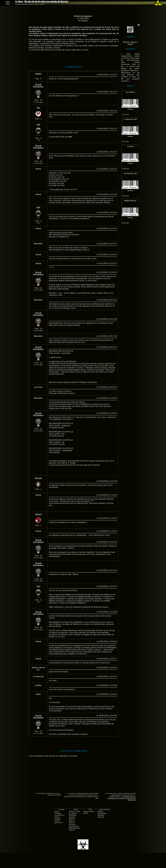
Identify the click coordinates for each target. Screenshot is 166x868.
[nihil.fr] (100, 811)
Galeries (58, 819)
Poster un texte (75, 811)
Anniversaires (74, 826)
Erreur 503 (59, 823)
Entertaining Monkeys (102, 814)
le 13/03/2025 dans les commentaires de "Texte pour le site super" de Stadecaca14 (122, 798)
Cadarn (38, 74)
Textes (76, 810)
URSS (86, 813)
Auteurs (72, 830)
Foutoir (57, 821)
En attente (73, 813)
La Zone (42, 2)
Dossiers (72, 817)
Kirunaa (38, 478)
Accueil (61, 810)
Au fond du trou (130, 173)
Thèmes (126, 42)
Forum (57, 817)
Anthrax (85, 20)
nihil (38, 125)
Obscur (134, 42)
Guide (57, 811)
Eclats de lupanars (83, 16)
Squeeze (101, 817)
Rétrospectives (75, 828)
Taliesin (38, 514)
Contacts (58, 813)
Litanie (130, 44)
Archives (72, 824)
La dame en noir (130, 119)
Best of (72, 821)
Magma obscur (130, 201)
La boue (130, 146)
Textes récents (89, 811)
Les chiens (130, 92)
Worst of (72, 823)
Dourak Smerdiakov (38, 86)
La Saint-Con (59, 815)
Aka (38, 108)
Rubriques (73, 815)
